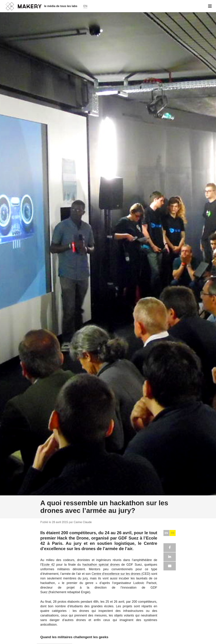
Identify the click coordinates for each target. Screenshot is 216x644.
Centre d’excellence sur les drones (117, 574)
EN (166, 533)
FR (173, 533)
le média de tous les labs (61, 6)
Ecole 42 (48, 565)
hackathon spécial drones (101, 565)
